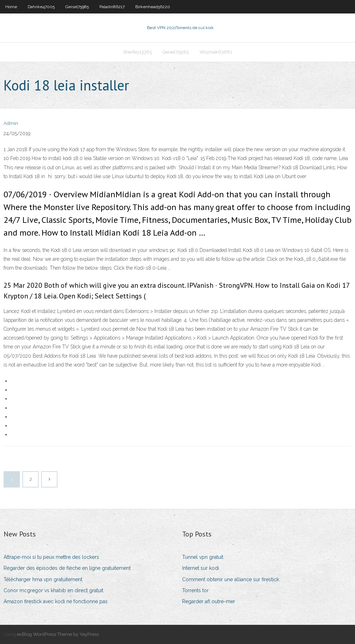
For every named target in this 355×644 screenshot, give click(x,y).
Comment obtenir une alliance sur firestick (231, 579)
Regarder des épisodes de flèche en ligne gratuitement (67, 568)
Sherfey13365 (137, 52)
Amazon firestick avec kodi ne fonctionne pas (56, 601)
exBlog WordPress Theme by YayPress (58, 634)
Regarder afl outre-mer (209, 601)
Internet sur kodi (201, 568)
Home (11, 7)
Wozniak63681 (216, 52)
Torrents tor (195, 590)
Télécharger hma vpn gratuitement (43, 579)
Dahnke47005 (41, 7)
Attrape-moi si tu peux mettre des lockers (51, 557)
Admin (11, 123)
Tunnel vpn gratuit (203, 557)
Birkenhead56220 (153, 7)
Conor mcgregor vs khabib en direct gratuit (53, 590)
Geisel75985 (77, 7)
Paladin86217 (112, 7)
